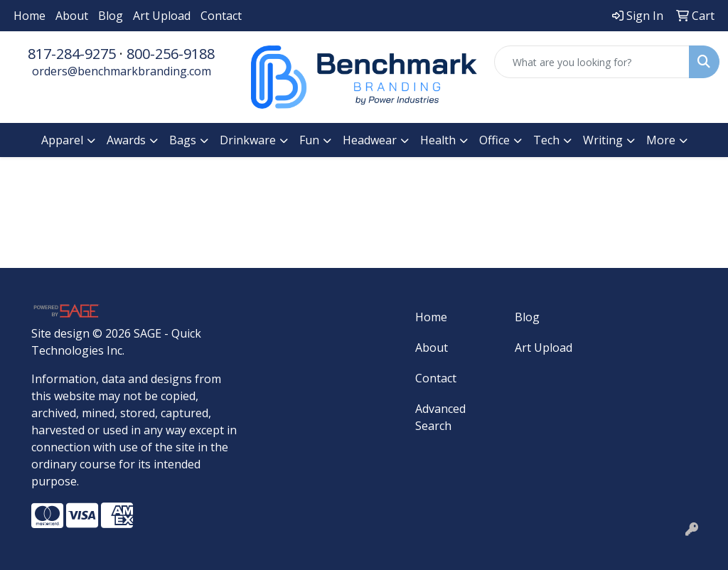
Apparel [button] (62, 140)
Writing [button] (603, 140)
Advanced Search (440, 417)
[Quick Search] (592, 62)
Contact (221, 16)
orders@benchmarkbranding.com (122, 71)
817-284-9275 (72, 54)
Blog (111, 16)
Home (30, 16)
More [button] (661, 140)
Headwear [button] (370, 140)
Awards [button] (126, 140)
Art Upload (162, 16)
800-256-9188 (171, 54)
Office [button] (494, 140)
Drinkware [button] (248, 140)
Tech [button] (546, 140)
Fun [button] (309, 140)
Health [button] (438, 140)
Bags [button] (183, 140)
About (72, 16)
